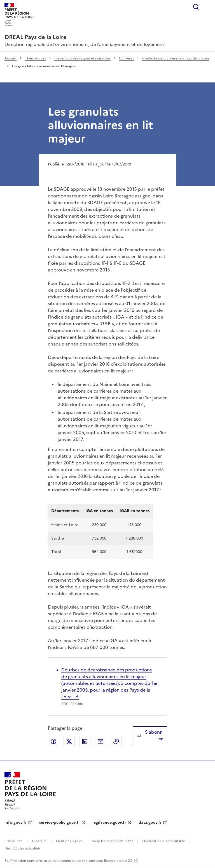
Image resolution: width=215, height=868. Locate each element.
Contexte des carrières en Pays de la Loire (176, 58)
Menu (207, 7)
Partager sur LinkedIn (85, 742)
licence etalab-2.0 (118, 861)
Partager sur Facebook (53, 742)
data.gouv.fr (150, 822)
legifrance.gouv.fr (109, 822)
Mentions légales (69, 841)
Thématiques (35, 58)
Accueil (10, 58)
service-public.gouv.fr (60, 822)
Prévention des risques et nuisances (82, 58)
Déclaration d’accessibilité (164, 841)
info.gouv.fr (16, 822)
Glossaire (39, 841)
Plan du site (14, 841)
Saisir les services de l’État (112, 841)
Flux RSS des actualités (23, 848)
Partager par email (101, 742)
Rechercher (196, 7)
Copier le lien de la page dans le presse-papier (116, 742)
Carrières (126, 58)
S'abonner (150, 735)
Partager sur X (69, 742)
